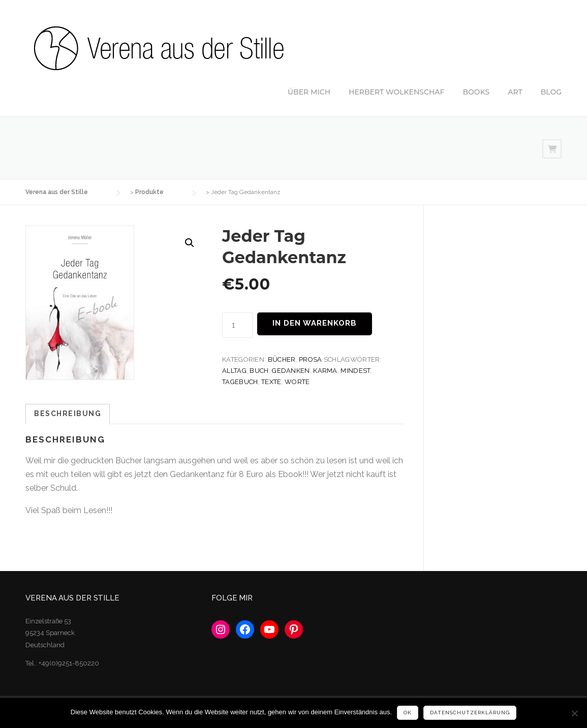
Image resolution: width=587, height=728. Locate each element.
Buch (259, 371)
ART (515, 92)
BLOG (551, 92)
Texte (271, 382)
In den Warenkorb (315, 323)
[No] (574, 713)
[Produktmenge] (237, 325)
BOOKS (476, 92)
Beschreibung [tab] (68, 414)
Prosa (311, 359)
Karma (325, 371)
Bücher (282, 359)
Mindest (355, 371)
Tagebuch (240, 382)
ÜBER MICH (309, 92)
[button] (190, 243)
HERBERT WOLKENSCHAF (396, 92)
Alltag (234, 371)
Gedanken (291, 371)
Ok (408, 713)
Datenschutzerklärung (470, 713)
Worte (297, 382)
